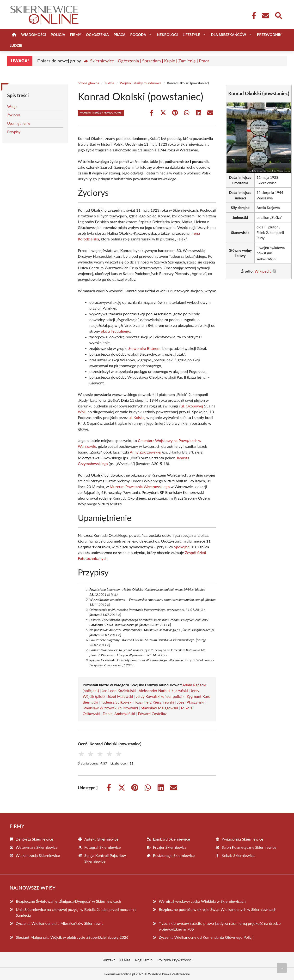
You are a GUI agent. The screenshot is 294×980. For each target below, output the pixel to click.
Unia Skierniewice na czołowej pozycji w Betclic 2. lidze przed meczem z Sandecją (76, 912)
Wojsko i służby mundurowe (141, 83)
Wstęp (12, 107)
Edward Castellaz (152, 714)
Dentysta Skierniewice (34, 839)
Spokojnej (182, 547)
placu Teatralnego (116, 331)
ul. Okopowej (192, 406)
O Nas (125, 960)
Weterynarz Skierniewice (37, 847)
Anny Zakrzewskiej (145, 452)
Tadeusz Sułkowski (117, 702)
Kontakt (108, 960)
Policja (58, 35)
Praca (119, 35)
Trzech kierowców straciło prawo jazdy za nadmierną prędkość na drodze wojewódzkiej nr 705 (220, 926)
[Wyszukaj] (278, 15)
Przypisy (14, 132)
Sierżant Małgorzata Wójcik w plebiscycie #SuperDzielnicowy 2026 (72, 937)
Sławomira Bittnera (144, 348)
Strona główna (89, 83)
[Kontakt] (265, 16)
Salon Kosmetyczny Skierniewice (249, 847)
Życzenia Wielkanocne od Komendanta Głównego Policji (206, 937)
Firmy (75, 35)
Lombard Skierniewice (171, 839)
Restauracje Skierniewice (174, 855)
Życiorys (14, 115)
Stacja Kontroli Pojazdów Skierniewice (105, 858)
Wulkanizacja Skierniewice (38, 855)
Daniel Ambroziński (119, 714)
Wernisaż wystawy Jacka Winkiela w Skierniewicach (202, 901)
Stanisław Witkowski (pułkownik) (110, 708)
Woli (82, 412)
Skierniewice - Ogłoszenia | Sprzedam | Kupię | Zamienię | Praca (150, 61)
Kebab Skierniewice (238, 855)
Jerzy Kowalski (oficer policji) (160, 696)
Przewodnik (269, 35)
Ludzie (16, 45)
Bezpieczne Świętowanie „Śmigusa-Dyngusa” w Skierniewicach (68, 901)
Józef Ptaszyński (191, 702)
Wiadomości (34, 35)
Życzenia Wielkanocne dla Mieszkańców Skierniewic (60, 923)
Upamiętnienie (19, 123)
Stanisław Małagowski (159, 708)
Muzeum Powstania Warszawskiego (140, 487)
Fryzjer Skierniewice (170, 847)
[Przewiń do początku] (282, 968)
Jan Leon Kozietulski (119, 690)
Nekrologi (167, 35)
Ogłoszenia (97, 35)
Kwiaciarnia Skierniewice (242, 839)
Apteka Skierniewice (101, 839)
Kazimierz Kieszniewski (155, 702)
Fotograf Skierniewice (103, 847)
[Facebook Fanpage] (252, 16)
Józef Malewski (120, 696)
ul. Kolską (136, 417)
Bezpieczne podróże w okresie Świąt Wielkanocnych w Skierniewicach (217, 909)
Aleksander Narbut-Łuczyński (163, 690)
